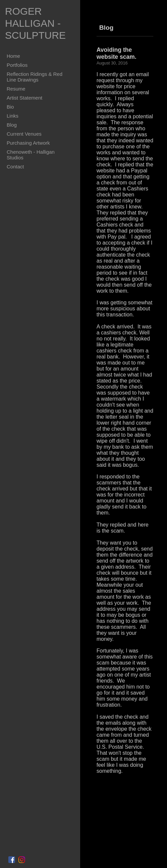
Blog (12, 125)
